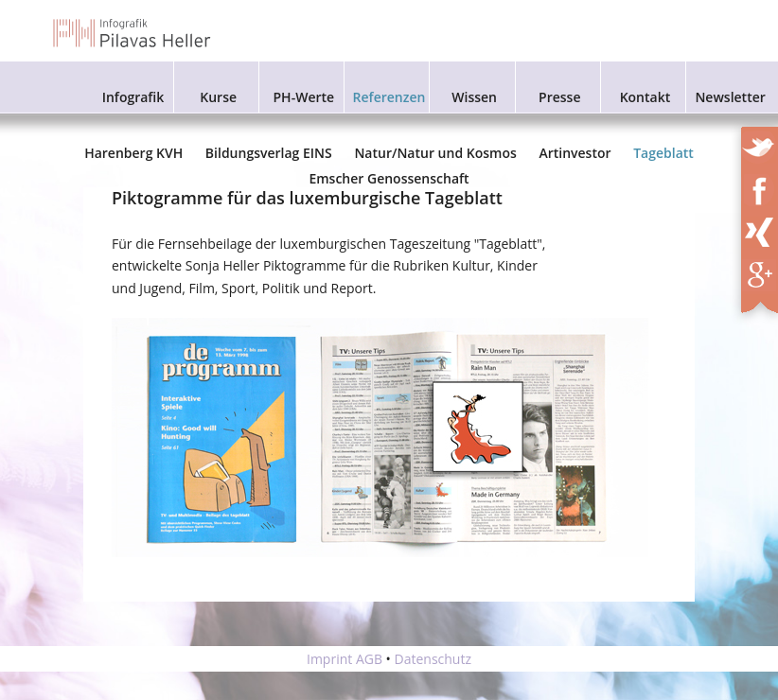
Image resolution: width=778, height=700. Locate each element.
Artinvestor (575, 153)
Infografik (133, 97)
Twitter (760, 144)
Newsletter (730, 97)
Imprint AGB (345, 659)
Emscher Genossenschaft (389, 178)
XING (765, 229)
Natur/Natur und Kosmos (435, 153)
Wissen (474, 97)
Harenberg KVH (133, 153)
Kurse (218, 97)
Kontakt (645, 97)
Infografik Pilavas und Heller (133, 33)
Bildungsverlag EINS (269, 153)
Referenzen (389, 97)
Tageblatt (663, 153)
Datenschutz (433, 659)
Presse (559, 97)
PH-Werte (304, 97)
